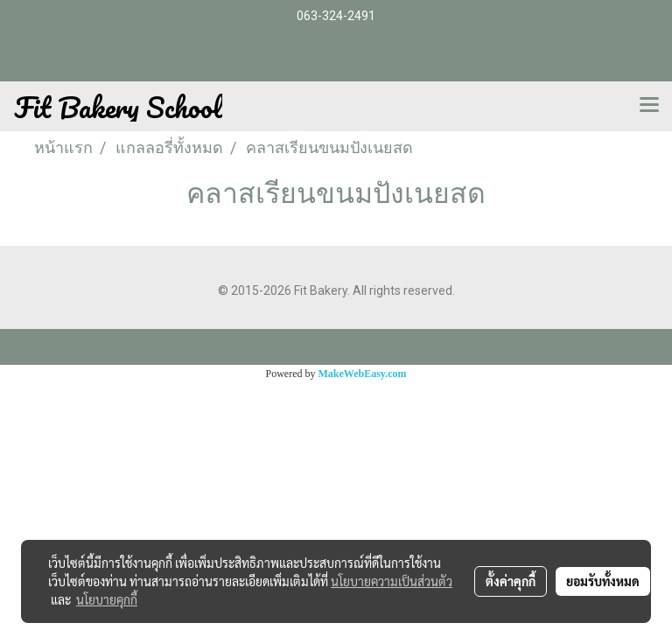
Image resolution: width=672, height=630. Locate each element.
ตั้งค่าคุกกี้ (511, 581)
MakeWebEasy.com (363, 374)
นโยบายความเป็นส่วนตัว (392, 581)
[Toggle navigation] (649, 106)
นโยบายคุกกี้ (107, 599)
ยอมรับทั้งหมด (603, 581)
